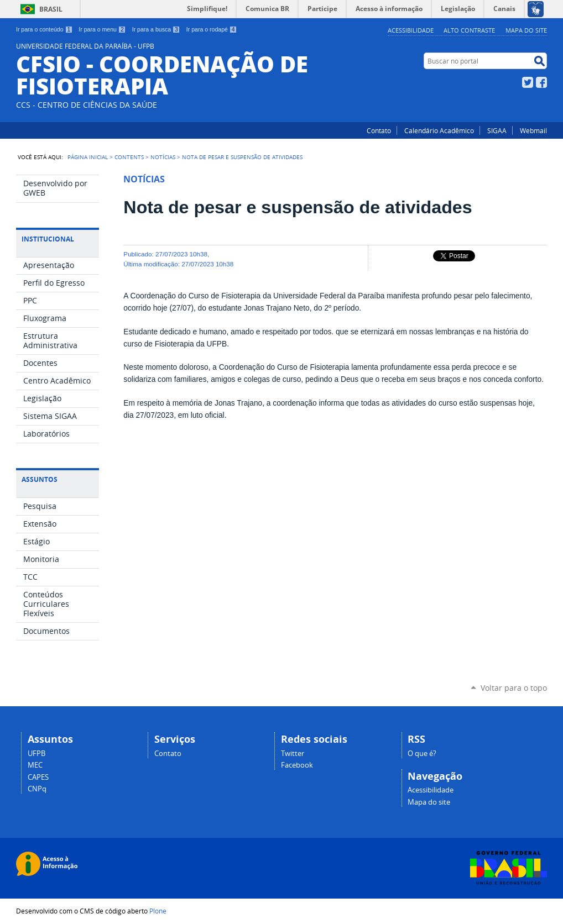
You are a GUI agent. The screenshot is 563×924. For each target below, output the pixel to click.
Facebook (541, 82)
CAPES (38, 777)
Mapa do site (526, 30)
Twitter (528, 82)
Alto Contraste (469, 30)
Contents (129, 157)
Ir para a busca (156, 29)
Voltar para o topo (514, 688)
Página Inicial (88, 157)
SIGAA (497, 130)
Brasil (51, 9)
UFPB (37, 754)
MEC (35, 765)
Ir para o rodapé (212, 29)
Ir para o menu (102, 29)
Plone (158, 911)
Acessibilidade (411, 30)
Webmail (533, 130)
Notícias (163, 157)
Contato (379, 130)
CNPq (37, 789)
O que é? (422, 754)
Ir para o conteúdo (44, 29)
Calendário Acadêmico (439, 130)
